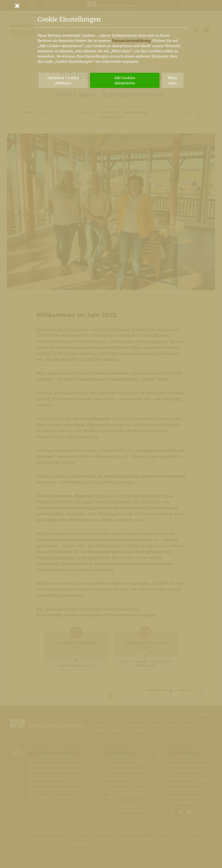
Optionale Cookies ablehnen (63, 80)
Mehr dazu (172, 80)
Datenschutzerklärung (131, 41)
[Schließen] (111, 6)
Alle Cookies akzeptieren (125, 80)
